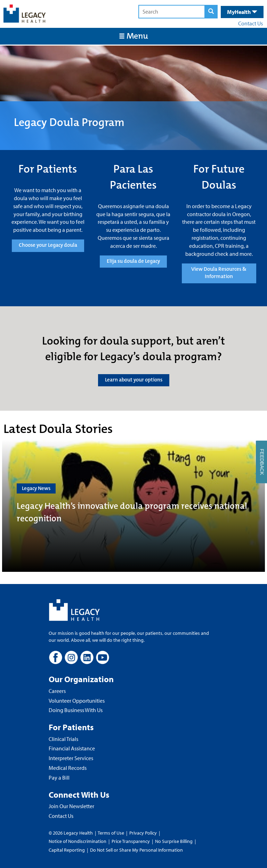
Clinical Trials (63, 739)
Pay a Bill (59, 778)
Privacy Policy (143, 833)
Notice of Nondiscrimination (78, 841)
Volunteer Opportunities (77, 701)
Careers (57, 691)
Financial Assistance (72, 748)
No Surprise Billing (174, 841)
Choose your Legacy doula (48, 245)
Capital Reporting (67, 850)
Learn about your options (134, 380)
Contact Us (250, 23)
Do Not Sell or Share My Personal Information (136, 850)
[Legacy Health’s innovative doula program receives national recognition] (133, 506)
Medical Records (68, 768)
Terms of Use (111, 833)
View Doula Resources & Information (219, 273)
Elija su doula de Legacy (133, 261)
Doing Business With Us (76, 710)
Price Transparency (131, 841)
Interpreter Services (71, 758)
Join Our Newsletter (71, 806)
